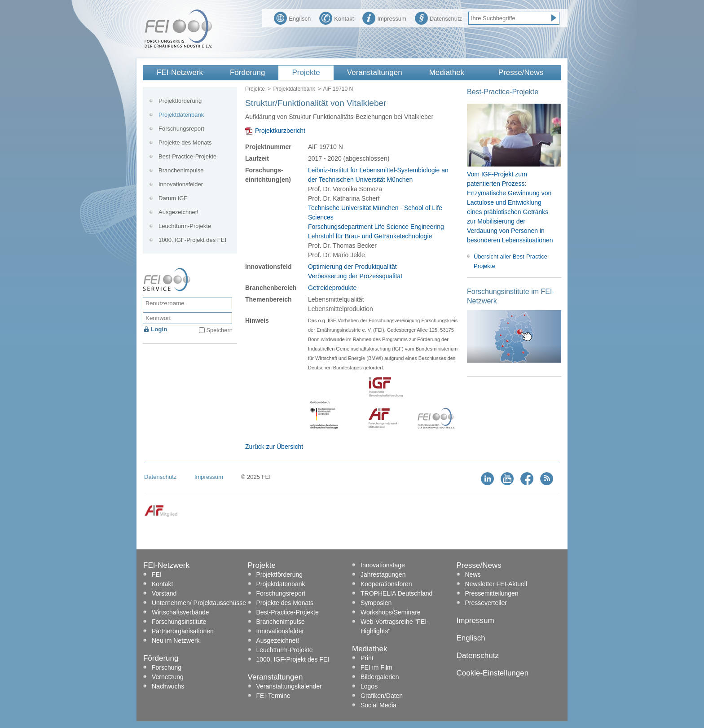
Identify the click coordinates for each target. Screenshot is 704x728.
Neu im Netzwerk (176, 640)
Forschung (167, 667)
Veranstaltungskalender (289, 686)
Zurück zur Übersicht (274, 447)
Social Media (378, 705)
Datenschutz (438, 18)
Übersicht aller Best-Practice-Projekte (511, 261)
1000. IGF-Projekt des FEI (192, 240)
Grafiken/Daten (382, 696)
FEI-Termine (273, 696)
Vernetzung (168, 677)
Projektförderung (180, 101)
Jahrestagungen (383, 575)
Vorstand (164, 593)
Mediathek (447, 72)
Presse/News (521, 72)
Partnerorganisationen (183, 631)
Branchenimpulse (181, 170)
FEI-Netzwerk (180, 72)
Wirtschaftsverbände (180, 612)
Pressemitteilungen (492, 593)
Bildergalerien (380, 677)
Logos (369, 686)
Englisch (292, 18)
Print (367, 658)
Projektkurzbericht (280, 131)
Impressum (384, 18)
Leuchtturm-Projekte (185, 226)
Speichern (219, 330)
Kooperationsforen (386, 584)
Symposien (376, 603)
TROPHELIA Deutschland (396, 593)
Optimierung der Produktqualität (352, 267)
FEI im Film (376, 667)
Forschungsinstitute (179, 622)
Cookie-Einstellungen (493, 673)
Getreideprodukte (332, 288)
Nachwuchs (168, 686)
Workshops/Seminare (391, 612)
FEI (157, 575)
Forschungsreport (181, 129)
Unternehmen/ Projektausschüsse (199, 603)
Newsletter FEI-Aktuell (496, 584)
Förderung (247, 72)
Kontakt (337, 18)
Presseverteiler (486, 603)
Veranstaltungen (375, 72)
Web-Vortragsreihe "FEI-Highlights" (395, 626)
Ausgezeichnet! (178, 212)
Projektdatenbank (294, 89)
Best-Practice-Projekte (187, 156)
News (473, 575)
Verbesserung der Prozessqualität (355, 276)
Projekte (306, 72)
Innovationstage (383, 565)
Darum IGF (173, 198)
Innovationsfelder (181, 184)
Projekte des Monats (185, 143)
